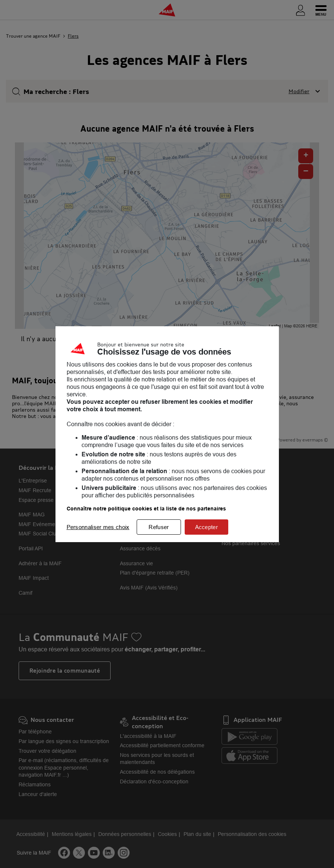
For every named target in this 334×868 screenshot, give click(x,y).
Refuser (159, 527)
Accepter (206, 527)
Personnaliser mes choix (98, 527)
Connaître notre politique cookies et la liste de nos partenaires (146, 509)
